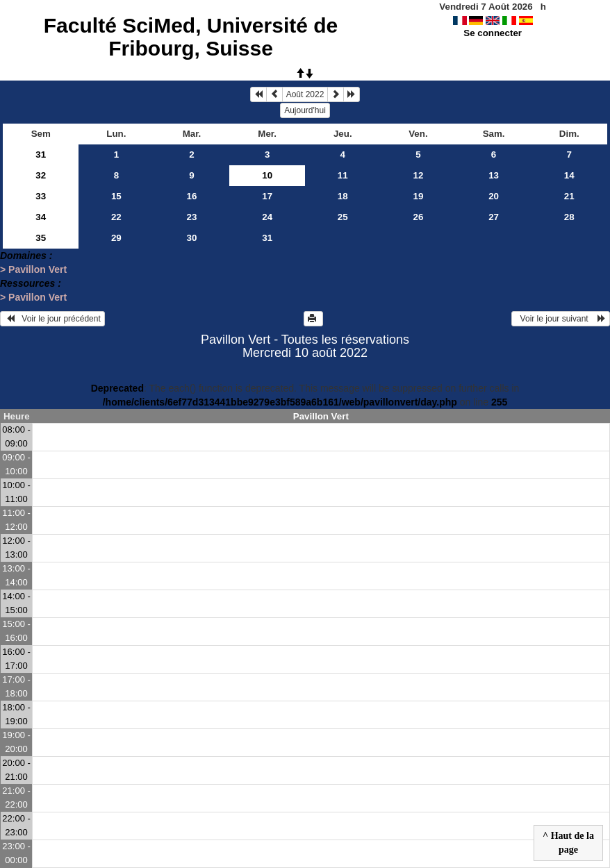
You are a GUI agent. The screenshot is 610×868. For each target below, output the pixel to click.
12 (419, 175)
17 (267, 196)
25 (343, 217)
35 (41, 238)
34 (41, 217)
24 (267, 217)
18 (343, 196)
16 (192, 196)
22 (116, 217)
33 (41, 196)
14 (569, 175)
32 (41, 175)
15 (116, 196)
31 (41, 155)
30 (192, 238)
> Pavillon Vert (33, 269)
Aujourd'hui (305, 110)
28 (569, 217)
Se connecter (493, 33)
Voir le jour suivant (561, 319)
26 (419, 217)
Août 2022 (305, 94)
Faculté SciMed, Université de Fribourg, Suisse (191, 37)
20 (494, 196)
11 (343, 175)
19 (419, 196)
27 (494, 217)
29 (116, 238)
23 (192, 217)
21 (569, 196)
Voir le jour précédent (52, 319)
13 (494, 175)
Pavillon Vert (321, 416)
